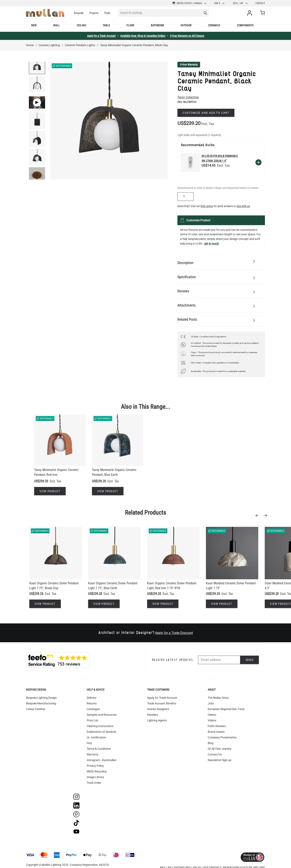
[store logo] (45, 13)
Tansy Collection (188, 97)
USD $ (220, 3)
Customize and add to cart (206, 113)
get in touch (211, 244)
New (34, 25)
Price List (92, 720)
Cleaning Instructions (100, 726)
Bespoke (79, 13)
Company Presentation (222, 737)
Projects (94, 13)
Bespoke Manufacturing (41, 703)
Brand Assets (216, 732)
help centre (207, 206)
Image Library (95, 777)
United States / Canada (190, 3)
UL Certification (96, 737)
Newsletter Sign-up (220, 760)
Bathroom (157, 25)
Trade (107, 13)
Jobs (211, 703)
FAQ (89, 743)
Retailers (153, 715)
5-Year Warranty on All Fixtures (187, 36)
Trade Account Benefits (162, 703)
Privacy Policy (95, 766)
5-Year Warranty (189, 65)
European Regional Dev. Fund (226, 709)
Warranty (93, 754)
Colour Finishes (36, 709)
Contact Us (215, 754)
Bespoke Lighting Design (41, 698)
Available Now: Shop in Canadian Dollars (143, 36)
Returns (92, 703)
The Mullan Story (218, 698)
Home (30, 45)
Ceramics (214, 25)
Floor (130, 25)
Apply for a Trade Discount (174, 633)
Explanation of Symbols (101, 732)
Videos (212, 720)
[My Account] (250, 13)
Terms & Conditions (99, 749)
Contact (260, 3)
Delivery (92, 698)
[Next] (267, 515)
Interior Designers (158, 709)
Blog (211, 743)
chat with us (243, 206)
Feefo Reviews (217, 726)
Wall (56, 25)
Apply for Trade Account (162, 698)
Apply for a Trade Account (101, 36)
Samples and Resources (102, 715)
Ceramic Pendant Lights (80, 45)
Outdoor (186, 25)
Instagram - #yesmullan (102, 760)
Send (250, 660)
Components (245, 25)
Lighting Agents (157, 720)
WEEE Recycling (97, 771)
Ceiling (81, 25)
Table (106, 25)
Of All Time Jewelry (220, 749)
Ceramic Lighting (49, 45)
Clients (212, 715)
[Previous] (258, 515)
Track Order (94, 783)
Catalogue (93, 709)
